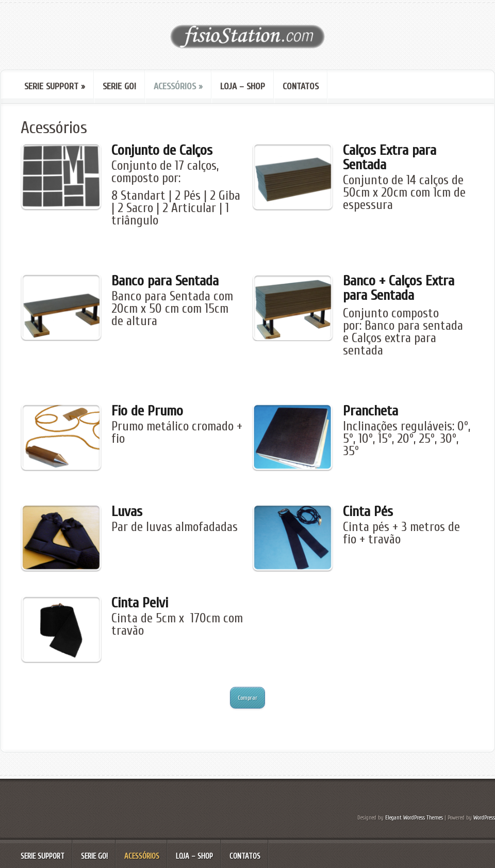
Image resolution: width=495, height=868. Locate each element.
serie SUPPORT (55, 86)
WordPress (484, 818)
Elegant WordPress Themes (414, 818)
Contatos (301, 86)
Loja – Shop (243, 86)
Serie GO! (119, 86)
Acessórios (178, 86)
